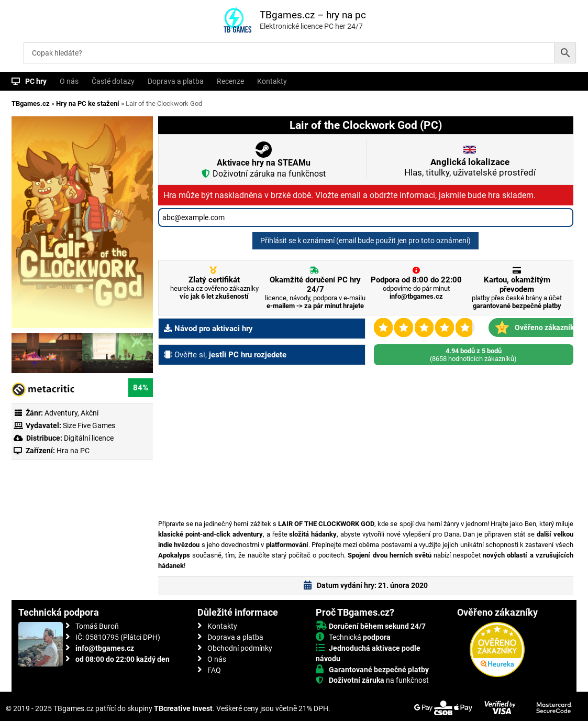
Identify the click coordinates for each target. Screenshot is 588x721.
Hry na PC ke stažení (88, 103)
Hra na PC (72, 451)
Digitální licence (88, 438)
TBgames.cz (31, 103)
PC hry (36, 81)
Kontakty (272, 81)
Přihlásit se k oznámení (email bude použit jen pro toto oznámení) (365, 241)
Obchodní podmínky (240, 648)
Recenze (230, 81)
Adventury (61, 413)
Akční (90, 413)
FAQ (214, 670)
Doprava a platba (176, 81)
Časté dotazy (113, 81)
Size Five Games (89, 425)
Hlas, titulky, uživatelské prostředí (470, 167)
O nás (69, 81)
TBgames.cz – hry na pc (313, 15)
